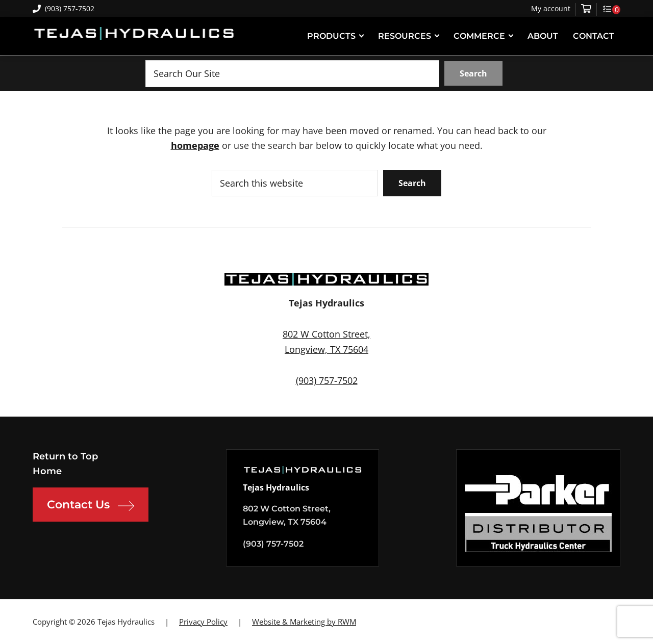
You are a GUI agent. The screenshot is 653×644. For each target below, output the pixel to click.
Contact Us (91, 506)
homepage (195, 145)
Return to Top (65, 456)
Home (47, 471)
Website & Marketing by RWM (304, 622)
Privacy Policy (203, 622)
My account (551, 9)
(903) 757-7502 (64, 8)
